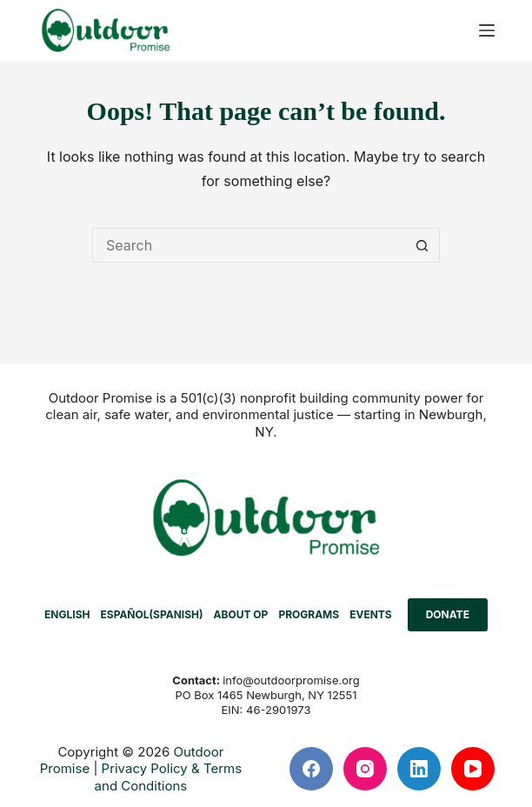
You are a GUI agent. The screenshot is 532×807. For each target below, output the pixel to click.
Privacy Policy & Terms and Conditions (169, 777)
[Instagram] (365, 769)
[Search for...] (249, 245)
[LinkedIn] (419, 769)
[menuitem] (67, 615)
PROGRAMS (309, 614)
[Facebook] (311, 769)
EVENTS (371, 614)
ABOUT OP (241, 614)
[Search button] (422, 245)
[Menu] (487, 30)
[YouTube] (473, 769)
